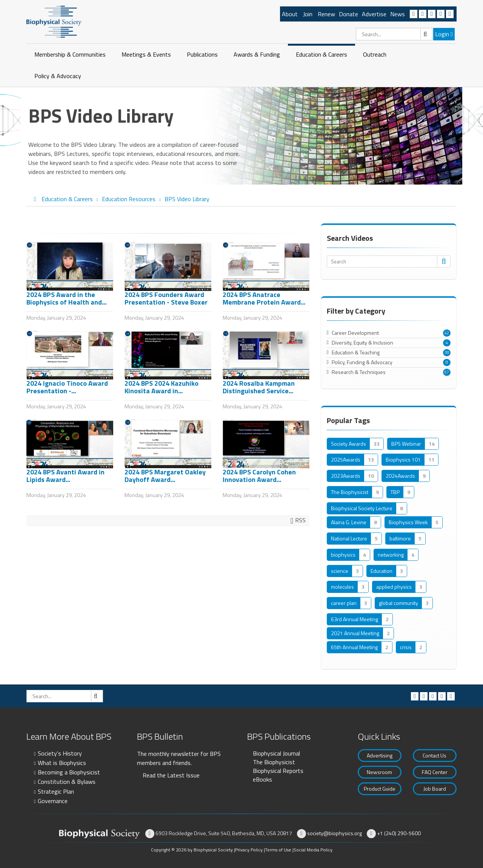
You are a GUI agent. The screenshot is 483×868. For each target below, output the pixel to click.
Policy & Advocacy (58, 76)
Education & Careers (321, 54)
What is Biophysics (62, 763)
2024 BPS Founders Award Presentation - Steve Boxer (166, 298)
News (398, 14)
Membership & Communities (70, 54)
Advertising (380, 755)
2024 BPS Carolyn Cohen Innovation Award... (259, 476)
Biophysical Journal (276, 753)
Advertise (374, 14)
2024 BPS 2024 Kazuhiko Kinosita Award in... (162, 387)
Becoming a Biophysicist (69, 772)
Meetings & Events (146, 54)
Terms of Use (278, 850)
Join (308, 14)
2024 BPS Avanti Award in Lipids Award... (65, 476)
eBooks (262, 779)
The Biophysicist (274, 762)
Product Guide (380, 789)
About (290, 14)
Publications (202, 54)
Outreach (375, 54)
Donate (348, 14)
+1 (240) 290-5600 (399, 833)
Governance (53, 801)
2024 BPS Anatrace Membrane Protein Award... (264, 298)
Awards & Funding (257, 54)
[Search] (394, 34)
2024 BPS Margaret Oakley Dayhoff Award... (165, 476)
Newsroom (379, 772)
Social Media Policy (313, 850)
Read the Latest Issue (171, 775)
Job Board (435, 789)
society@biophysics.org (335, 833)
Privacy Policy (249, 850)
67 (447, 372)
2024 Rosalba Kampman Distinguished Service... (259, 387)
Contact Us (435, 755)
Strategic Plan (56, 791)
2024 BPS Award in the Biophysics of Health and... (66, 298)
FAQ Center (435, 772)
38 (447, 352)
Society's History (60, 753)
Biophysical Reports (278, 771)
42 (447, 333)
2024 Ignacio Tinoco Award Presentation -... (67, 387)
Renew (326, 14)
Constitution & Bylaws (67, 782)
